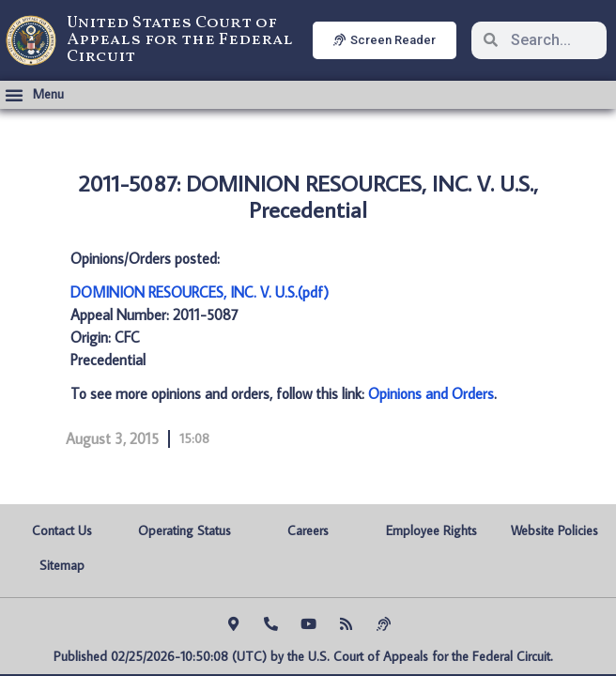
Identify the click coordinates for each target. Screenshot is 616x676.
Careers (308, 530)
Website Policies (554, 530)
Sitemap (62, 565)
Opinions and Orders (431, 393)
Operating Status (185, 530)
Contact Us (62, 530)
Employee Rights (431, 530)
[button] (34, 95)
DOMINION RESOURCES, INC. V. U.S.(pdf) (200, 292)
